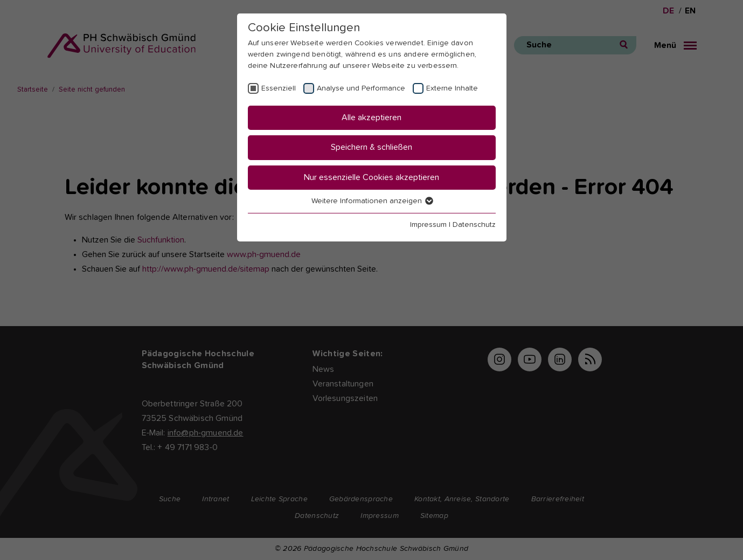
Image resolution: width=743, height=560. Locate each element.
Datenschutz (474, 225)
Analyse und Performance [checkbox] (361, 88)
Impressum (428, 225)
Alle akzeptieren (371, 117)
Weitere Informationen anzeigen (372, 201)
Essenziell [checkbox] (279, 88)
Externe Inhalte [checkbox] (452, 88)
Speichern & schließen (371, 147)
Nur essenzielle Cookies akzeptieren (371, 177)
